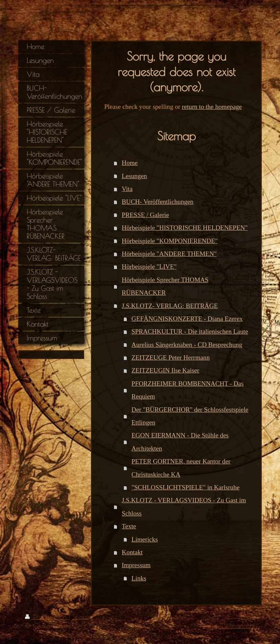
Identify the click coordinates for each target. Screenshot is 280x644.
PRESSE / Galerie (145, 215)
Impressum (136, 565)
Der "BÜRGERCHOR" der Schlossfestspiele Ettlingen (190, 416)
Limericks (145, 539)
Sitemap (83, 617)
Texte (129, 526)
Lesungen (134, 176)
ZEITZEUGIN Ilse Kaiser (165, 370)
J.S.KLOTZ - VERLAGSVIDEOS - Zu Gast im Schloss (184, 507)
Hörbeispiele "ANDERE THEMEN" (169, 254)
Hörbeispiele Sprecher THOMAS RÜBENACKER (165, 286)
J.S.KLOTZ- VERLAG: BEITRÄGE (170, 306)
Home (130, 163)
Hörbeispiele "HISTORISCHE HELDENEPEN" (185, 228)
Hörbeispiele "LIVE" (149, 267)
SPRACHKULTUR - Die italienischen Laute (190, 331)
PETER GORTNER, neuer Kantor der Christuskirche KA (181, 468)
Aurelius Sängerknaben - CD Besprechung (187, 345)
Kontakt (132, 552)
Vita (127, 189)
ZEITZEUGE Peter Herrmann (171, 357)
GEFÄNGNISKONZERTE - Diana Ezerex (187, 319)
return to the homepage (212, 107)
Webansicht (239, 626)
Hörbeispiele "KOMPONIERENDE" (170, 241)
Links (139, 578)
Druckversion (47, 617)
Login (248, 617)
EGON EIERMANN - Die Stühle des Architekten (180, 442)
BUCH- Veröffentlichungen (158, 202)
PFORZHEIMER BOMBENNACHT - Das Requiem (188, 390)
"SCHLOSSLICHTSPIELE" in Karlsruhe (185, 487)
